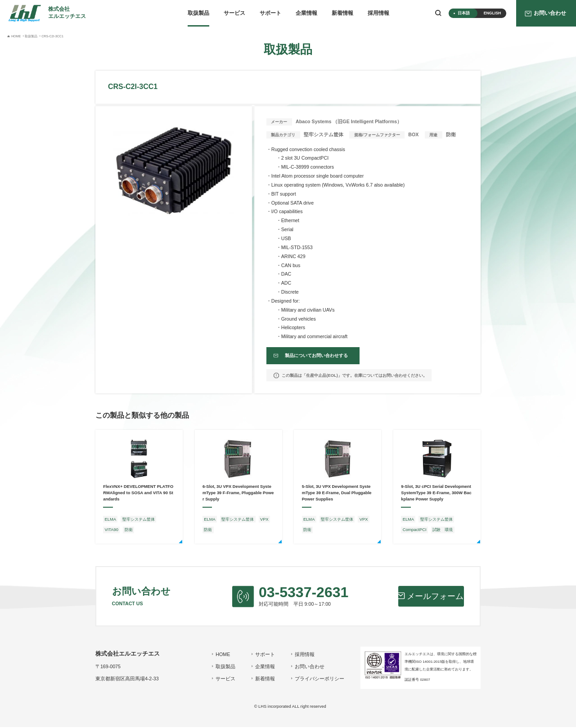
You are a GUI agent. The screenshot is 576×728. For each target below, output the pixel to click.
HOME (222, 655)
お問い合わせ (309, 667)
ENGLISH (492, 13)
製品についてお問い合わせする (315, 356)
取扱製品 (198, 13)
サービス (234, 13)
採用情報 (378, 13)
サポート (270, 13)
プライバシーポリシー (319, 679)
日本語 (464, 13)
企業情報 (306, 13)
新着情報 (342, 13)
